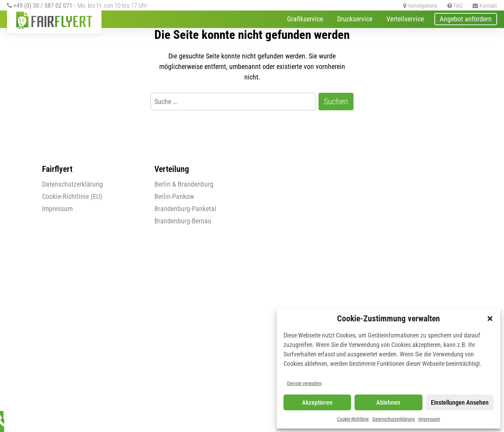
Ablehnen (388, 402)
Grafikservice (305, 19)
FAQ (455, 6)
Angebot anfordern (466, 19)
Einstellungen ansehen (460, 402)
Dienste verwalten (304, 383)
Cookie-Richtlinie (353, 419)
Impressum (429, 419)
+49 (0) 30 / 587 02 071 (40, 5)
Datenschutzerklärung (394, 419)
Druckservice (355, 19)
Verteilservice (405, 19)
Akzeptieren (317, 402)
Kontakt (485, 6)
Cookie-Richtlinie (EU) (72, 196)
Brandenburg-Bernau (183, 221)
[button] (490, 319)
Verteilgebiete (420, 6)
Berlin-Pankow (174, 196)
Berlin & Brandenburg (184, 184)
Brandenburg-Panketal (185, 209)
